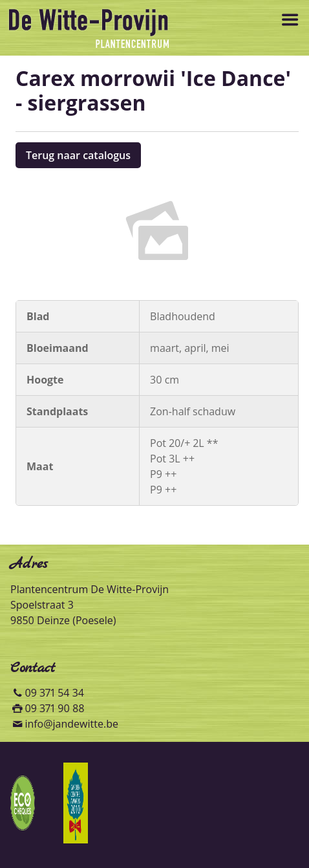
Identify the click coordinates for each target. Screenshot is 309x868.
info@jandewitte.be (71, 724)
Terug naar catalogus (78, 155)
